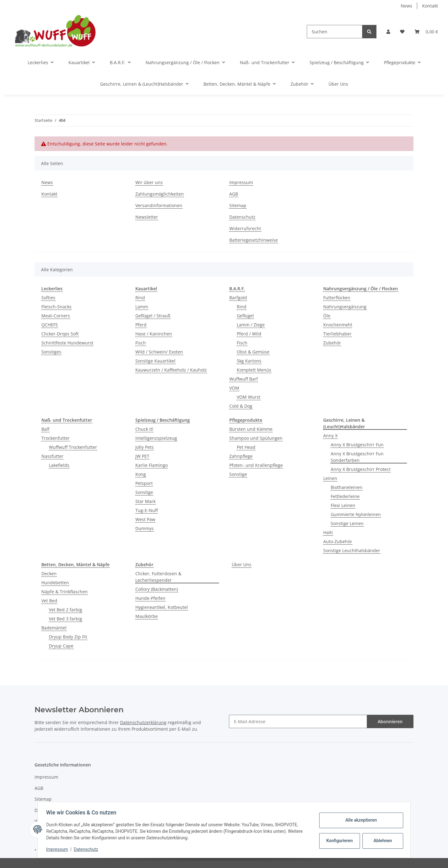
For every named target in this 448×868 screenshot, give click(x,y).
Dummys (145, 528)
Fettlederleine (345, 496)
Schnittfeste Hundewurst (67, 343)
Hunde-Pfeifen (150, 598)
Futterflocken (337, 298)
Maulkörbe (147, 616)
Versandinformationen (159, 205)
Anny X (330, 436)
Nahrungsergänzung (345, 307)
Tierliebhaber (337, 334)
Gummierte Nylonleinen (356, 514)
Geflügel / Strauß (153, 316)
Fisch (141, 343)
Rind (140, 298)
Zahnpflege (241, 456)
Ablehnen (381, 841)
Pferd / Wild (249, 334)
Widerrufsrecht (245, 228)
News (406, 6)
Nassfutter (52, 456)
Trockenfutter (56, 438)
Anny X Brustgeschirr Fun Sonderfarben (357, 457)
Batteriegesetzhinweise (254, 240)
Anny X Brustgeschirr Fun (357, 445)
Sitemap (238, 205)
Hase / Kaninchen (154, 334)
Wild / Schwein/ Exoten (159, 352)
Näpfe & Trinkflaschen (65, 592)
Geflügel (245, 316)
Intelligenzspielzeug (156, 438)
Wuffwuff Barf (244, 379)
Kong (141, 474)
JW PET (142, 456)
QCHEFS (50, 325)
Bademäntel (54, 628)
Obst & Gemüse (253, 352)
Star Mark (145, 501)
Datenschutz (242, 217)
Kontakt (430, 6)
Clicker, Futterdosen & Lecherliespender (158, 577)
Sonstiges (51, 352)
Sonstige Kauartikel (155, 361)
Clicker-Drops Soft (60, 334)
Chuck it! (144, 429)
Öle (327, 316)
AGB (234, 194)
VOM (234, 388)
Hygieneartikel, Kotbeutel (162, 607)
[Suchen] (335, 32)
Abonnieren (390, 721)
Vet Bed (49, 601)
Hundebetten (55, 583)
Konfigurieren (339, 841)
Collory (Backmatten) (157, 589)
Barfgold (238, 298)
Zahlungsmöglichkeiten (160, 194)
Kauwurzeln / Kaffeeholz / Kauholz (171, 370)
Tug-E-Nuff (147, 510)
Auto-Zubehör (338, 541)
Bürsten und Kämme (251, 429)
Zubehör (332, 343)
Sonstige (144, 492)
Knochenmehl (338, 325)
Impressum (241, 182)
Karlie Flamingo (152, 465)
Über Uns (242, 564)
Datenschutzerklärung (143, 722)
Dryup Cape (61, 646)
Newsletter (147, 217)
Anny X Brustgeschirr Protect (361, 469)
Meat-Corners (56, 316)
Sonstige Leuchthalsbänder (352, 550)
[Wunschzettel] (402, 32)
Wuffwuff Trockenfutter (73, 447)
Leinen (330, 478)
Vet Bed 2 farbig (65, 610)
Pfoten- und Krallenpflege (256, 465)
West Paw (145, 519)
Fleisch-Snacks (56, 307)
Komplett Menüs (254, 370)
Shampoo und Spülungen (256, 438)
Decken (49, 574)
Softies (48, 298)
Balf (45, 429)
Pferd (141, 325)
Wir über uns (149, 182)
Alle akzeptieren (359, 820)
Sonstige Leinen (347, 523)
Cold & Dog (241, 406)
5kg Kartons (249, 361)
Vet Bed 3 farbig (65, 619)
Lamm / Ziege (251, 325)
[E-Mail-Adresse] (298, 721)
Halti (328, 532)
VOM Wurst (249, 397)
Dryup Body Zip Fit (68, 637)
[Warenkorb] (426, 32)
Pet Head (246, 447)
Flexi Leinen (343, 505)
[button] (388, 32)
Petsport (144, 483)
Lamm (142, 307)
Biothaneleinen (347, 487)
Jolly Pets (145, 447)
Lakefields (59, 465)
